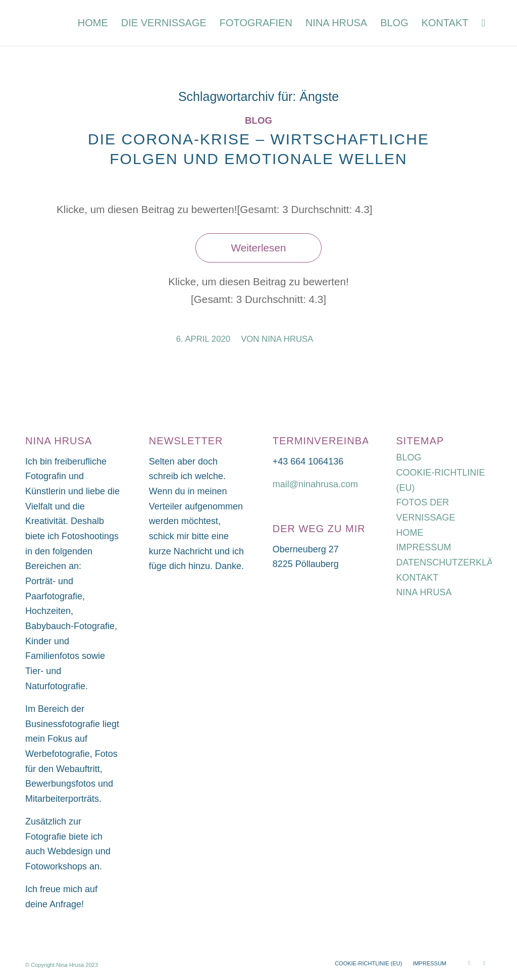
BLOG (409, 457)
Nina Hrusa (287, 339)
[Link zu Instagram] (469, 963)
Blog (258, 120)
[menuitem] (93, 23)
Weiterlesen (259, 248)
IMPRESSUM (424, 547)
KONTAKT (418, 578)
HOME (410, 533)
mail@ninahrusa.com (315, 484)
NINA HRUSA (424, 592)
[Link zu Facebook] (484, 963)
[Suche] (483, 23)
